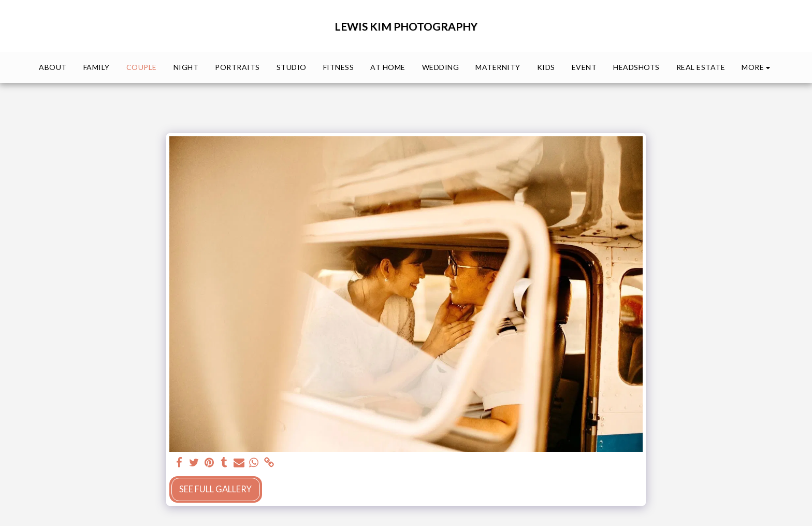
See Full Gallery (215, 489)
